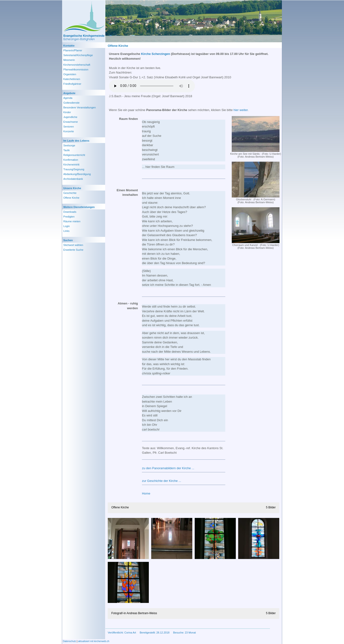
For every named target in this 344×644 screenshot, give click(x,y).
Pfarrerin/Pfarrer (73, 50)
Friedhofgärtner (72, 84)
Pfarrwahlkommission (76, 69)
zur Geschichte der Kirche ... (161, 481)
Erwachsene (71, 122)
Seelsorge (69, 145)
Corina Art (130, 633)
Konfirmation (71, 160)
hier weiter (241, 110)
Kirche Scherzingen (155, 54)
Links (66, 231)
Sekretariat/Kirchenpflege (78, 55)
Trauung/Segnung (74, 169)
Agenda (68, 98)
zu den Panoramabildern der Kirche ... (168, 468)
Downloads (70, 212)
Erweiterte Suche (73, 250)
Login (67, 226)
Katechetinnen (72, 79)
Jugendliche (70, 117)
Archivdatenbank (73, 179)
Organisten (70, 74)
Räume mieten (72, 221)
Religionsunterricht (74, 155)
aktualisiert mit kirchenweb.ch (94, 641)
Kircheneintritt (71, 165)
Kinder (67, 112)
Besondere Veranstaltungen (80, 107)
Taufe (67, 150)
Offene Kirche (71, 198)
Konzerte (69, 131)
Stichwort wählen (73, 245)
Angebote (69, 93)
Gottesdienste (71, 103)
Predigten (69, 217)
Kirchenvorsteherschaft (77, 65)
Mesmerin (69, 60)
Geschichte (70, 193)
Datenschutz (70, 641)
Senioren (69, 127)
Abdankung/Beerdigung (77, 174)
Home (146, 493)
